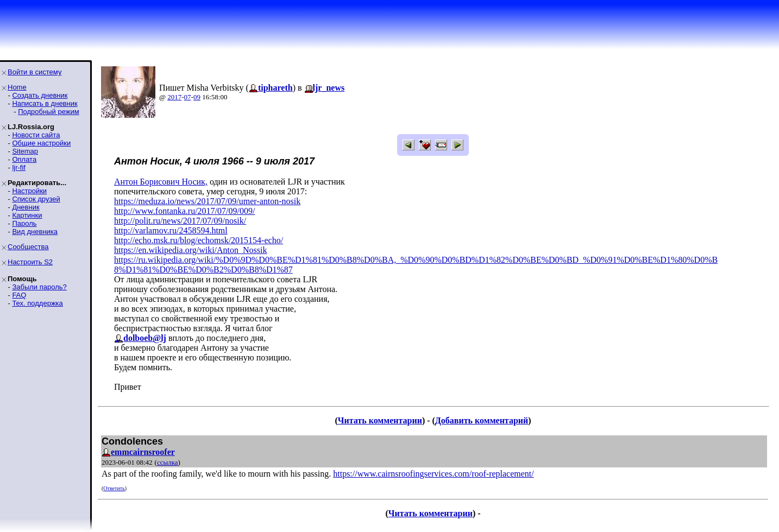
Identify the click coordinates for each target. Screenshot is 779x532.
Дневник (26, 207)
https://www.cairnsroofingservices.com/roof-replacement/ (434, 474)
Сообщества (28, 247)
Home (17, 87)
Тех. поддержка (37, 303)
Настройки (29, 191)
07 (188, 97)
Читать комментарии (380, 420)
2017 (174, 97)
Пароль (24, 223)
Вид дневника (35, 232)
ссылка (168, 462)
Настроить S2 (30, 262)
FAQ (19, 295)
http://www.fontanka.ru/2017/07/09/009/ (184, 211)
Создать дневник (40, 95)
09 (197, 97)
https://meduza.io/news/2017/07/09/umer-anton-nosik (207, 201)
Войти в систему (34, 72)
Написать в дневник (45, 103)
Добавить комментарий (482, 420)
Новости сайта (36, 135)
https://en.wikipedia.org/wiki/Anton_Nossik (190, 250)
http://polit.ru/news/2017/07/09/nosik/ (180, 221)
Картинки (27, 215)
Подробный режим (48, 112)
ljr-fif (19, 167)
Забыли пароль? (39, 287)
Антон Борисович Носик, (161, 182)
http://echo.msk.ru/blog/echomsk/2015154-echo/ (199, 240)
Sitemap (25, 151)
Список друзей (36, 199)
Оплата (24, 159)
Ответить (114, 488)
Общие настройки (41, 143)
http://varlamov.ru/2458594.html (171, 230)
